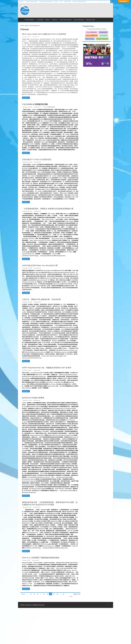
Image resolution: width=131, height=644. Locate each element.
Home (22, 25)
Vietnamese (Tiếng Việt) (102, 39)
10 (31, 594)
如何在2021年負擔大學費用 (33, 398)
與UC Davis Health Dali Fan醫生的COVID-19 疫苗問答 (44, 34)
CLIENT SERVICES (79, 20)
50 (63, 594)
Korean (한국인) (104, 36)
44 (57, 594)
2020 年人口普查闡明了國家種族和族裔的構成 (41, 558)
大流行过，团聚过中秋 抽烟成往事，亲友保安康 (41, 299)
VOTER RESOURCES (66, 20)
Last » (71, 596)
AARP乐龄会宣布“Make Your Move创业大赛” (40, 265)
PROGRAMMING (29, 20)
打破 (35, 104)
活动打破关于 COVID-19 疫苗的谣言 (37, 159)
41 (47, 594)
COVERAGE (40, 20)
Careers (56, 2)
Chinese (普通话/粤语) (92, 32)
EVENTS (54, 20)
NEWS (47, 20)
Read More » (26, 98)
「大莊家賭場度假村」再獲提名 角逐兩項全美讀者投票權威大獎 (48, 209)
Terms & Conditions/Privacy (79, 2)
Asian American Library (32, 2)
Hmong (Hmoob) (103, 32)
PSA (61, 2)
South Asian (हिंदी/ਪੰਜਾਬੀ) (92, 36)
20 (34, 594)
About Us (21, 2)
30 (38, 594)
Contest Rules (67, 2)
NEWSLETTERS (90, 20)
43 (54, 594)
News (27, 25)
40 (44, 594)
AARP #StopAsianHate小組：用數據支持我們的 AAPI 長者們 (47, 368)
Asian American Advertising (46, 2)
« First (23, 594)
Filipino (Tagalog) (90, 39)
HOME (21, 20)
